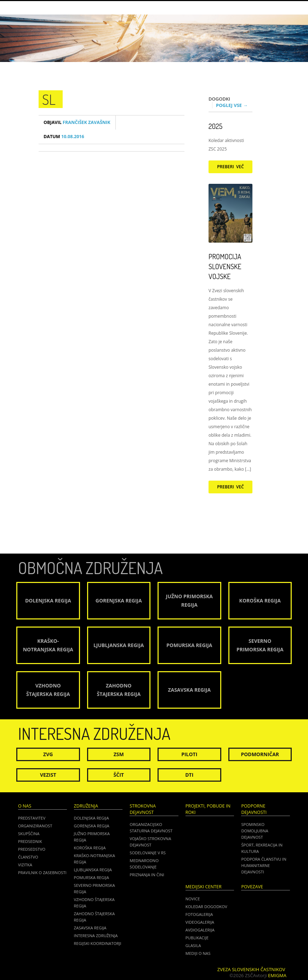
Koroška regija (90, 848)
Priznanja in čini (147, 875)
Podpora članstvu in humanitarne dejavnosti (264, 865)
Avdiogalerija (200, 930)
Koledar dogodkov (206, 907)
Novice (193, 899)
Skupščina (29, 834)
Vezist (48, 775)
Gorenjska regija (92, 826)
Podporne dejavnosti (254, 809)
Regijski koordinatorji (98, 943)
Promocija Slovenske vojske (225, 266)
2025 (215, 126)
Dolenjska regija (92, 818)
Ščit (119, 775)
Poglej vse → (232, 105)
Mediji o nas (198, 953)
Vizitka (25, 865)
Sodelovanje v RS (148, 853)
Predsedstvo (32, 849)
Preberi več (230, 167)
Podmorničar (260, 754)
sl (49, 99)
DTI (189, 775)
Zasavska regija (90, 928)
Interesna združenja (96, 936)
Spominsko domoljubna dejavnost (255, 831)
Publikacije (197, 938)
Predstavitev (32, 818)
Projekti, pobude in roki (208, 809)
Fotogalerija (199, 914)
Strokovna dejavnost (143, 809)
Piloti (189, 754)
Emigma (277, 975)
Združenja (86, 806)
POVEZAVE (252, 887)
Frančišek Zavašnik (77, 122)
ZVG (48, 754)
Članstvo (28, 857)
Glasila (193, 945)
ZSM (119, 754)
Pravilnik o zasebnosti (42, 873)
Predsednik (30, 841)
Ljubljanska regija (93, 870)
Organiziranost (35, 826)
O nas (25, 806)
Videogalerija (200, 922)
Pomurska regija (92, 877)
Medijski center (204, 887)
